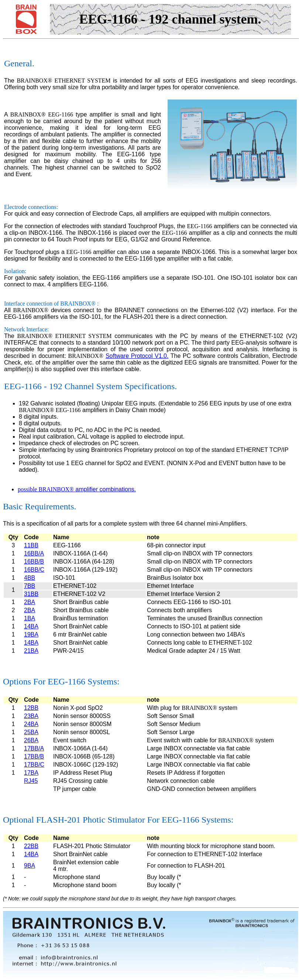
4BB (30, 578)
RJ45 (31, 781)
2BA (30, 602)
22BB (31, 846)
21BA (31, 651)
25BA (31, 732)
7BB (30, 586)
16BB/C (34, 570)
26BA (31, 740)
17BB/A (34, 748)
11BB (31, 545)
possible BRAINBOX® (46, 489)
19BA (31, 634)
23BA (31, 716)
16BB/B (34, 562)
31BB (31, 594)
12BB (31, 708)
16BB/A (34, 553)
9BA (30, 866)
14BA (31, 626)
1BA (30, 618)
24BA (31, 724)
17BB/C (34, 765)
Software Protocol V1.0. (137, 356)
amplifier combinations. (105, 489)
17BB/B (34, 756)
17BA (31, 773)
